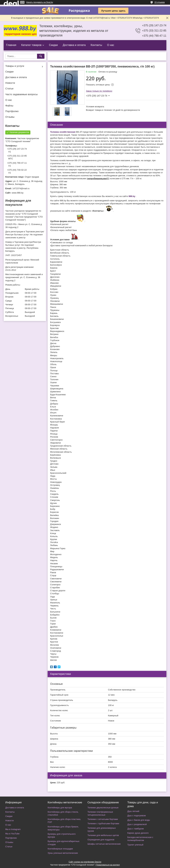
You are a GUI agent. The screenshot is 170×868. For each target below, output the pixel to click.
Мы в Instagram (13, 829)
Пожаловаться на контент (108, 865)
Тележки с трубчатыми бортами (103, 823)
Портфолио (12, 111)
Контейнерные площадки (60, 849)
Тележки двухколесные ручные (103, 808)
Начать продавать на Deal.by (40, 2)
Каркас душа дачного (138, 833)
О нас (111, 45)
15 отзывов (160, 2)
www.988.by (18, 193)
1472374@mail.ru (21, 188)
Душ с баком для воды (139, 820)
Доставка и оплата (74, 45)
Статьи (9, 88)
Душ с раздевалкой (137, 824)
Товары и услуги (15, 66)
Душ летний (133, 811)
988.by (132, 196)
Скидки (53, 45)
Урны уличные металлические (63, 853)
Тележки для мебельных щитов (103, 835)
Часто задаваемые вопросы (21, 94)
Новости (10, 83)
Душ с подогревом (137, 816)
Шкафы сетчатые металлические (104, 844)
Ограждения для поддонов (101, 840)
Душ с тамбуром (135, 829)
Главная (11, 45)
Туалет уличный (135, 845)
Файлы (9, 106)
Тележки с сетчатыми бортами (103, 819)
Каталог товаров (31, 45)
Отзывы (10, 117)
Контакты (96, 45)
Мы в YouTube (12, 834)
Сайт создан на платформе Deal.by (85, 862)
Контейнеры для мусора (60, 808)
